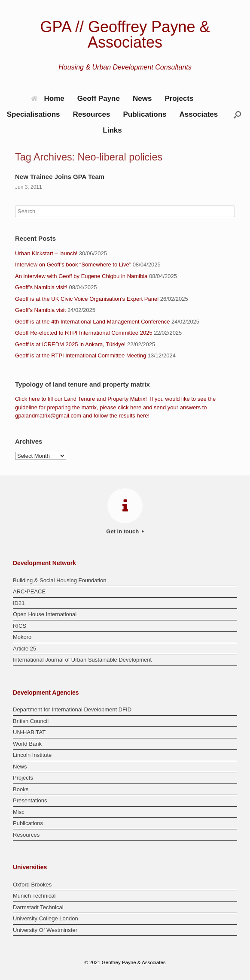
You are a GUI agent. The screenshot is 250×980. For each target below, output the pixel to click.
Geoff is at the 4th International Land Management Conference (92, 322)
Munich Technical (34, 896)
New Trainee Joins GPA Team (60, 177)
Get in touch (125, 531)
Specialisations (34, 114)
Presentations (30, 800)
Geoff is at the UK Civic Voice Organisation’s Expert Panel (87, 299)
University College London (46, 918)
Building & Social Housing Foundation (60, 580)
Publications (145, 114)
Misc (19, 812)
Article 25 (24, 649)
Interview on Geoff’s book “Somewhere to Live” (73, 265)
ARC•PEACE (29, 591)
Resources (91, 114)
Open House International (45, 614)
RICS (20, 626)
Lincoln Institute (32, 755)
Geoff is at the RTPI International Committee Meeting (81, 355)
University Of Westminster (45, 930)
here (34, 399)
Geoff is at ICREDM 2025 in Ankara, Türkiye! (70, 344)
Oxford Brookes (32, 885)
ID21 (19, 603)
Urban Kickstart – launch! (46, 253)
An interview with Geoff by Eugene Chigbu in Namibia (81, 276)
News (142, 98)
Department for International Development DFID (72, 709)
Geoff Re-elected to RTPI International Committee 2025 (84, 333)
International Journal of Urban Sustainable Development (82, 660)
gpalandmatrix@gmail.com (48, 416)
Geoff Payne (99, 98)
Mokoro (22, 637)
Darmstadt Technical (38, 907)
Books (21, 789)
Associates (199, 114)
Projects (179, 98)
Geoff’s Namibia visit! (41, 287)
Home (48, 98)
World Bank (27, 744)
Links (112, 130)
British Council (31, 721)
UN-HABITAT (29, 732)
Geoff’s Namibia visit (40, 310)
